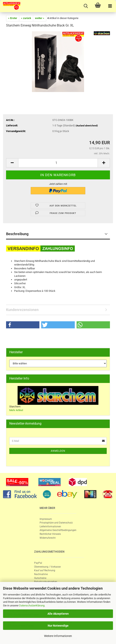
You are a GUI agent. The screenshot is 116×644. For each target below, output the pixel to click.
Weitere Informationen (58, 636)
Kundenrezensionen (22, 310)
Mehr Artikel (16, 410)
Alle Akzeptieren (58, 614)
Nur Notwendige (58, 626)
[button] (23, 325)
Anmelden (58, 451)
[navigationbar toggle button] (110, 6)
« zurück (26, 18)
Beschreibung (17, 234)
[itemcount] (58, 163)
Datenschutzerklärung (32, 605)
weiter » (40, 18)
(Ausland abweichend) (87, 126)
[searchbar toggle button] (86, 6)
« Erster (13, 18)
